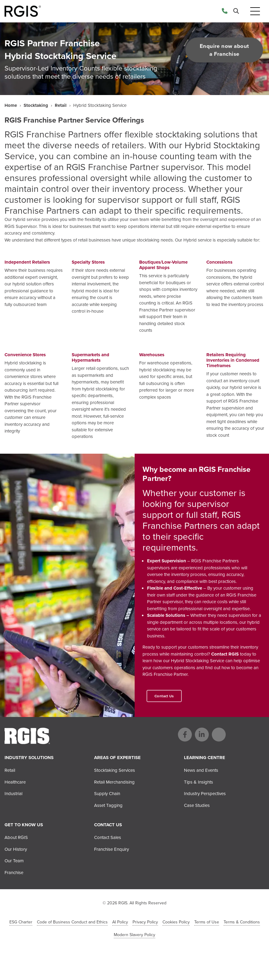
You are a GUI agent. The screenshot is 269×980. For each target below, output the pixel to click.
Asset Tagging (108, 805)
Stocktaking (36, 105)
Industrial (13, 794)
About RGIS (16, 837)
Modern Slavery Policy (134, 935)
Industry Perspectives (205, 794)
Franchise (14, 873)
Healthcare (15, 782)
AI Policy (120, 922)
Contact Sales (108, 837)
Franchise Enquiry (112, 849)
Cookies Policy (176, 922)
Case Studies (197, 805)
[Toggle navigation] (255, 11)
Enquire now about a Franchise (224, 50)
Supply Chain (107, 794)
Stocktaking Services (115, 770)
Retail (61, 105)
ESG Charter (21, 922)
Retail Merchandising (114, 782)
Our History (16, 849)
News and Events (201, 770)
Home (11, 105)
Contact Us (164, 696)
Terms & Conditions (242, 922)
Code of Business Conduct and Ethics (72, 922)
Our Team (14, 861)
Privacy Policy (145, 922)
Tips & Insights (198, 782)
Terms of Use (207, 922)
